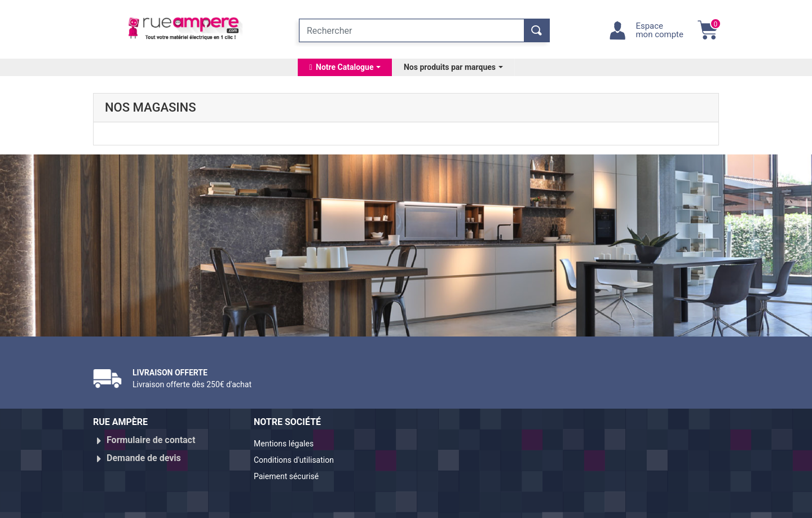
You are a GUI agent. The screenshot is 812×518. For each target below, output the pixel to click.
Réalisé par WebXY (620, 505)
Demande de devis (144, 453)
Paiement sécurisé (292, 471)
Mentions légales (288, 444)
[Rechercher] (412, 30)
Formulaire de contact (151, 440)
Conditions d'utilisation (300, 458)
